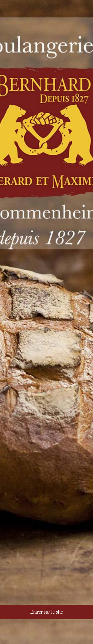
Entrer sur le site (47, 612)
